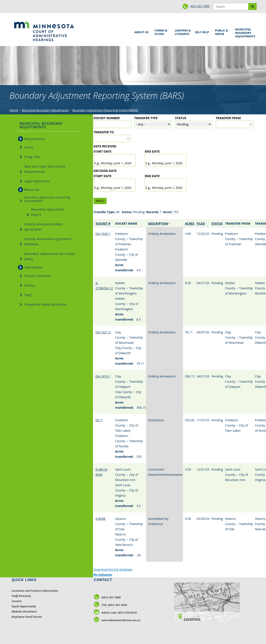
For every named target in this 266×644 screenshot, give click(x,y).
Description (160, 223)
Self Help (201, 31)
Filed (201, 223)
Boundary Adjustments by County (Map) (50, 256)
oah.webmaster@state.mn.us (117, 620)
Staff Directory (21, 596)
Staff (28, 295)
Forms (29, 147)
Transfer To (104, 132)
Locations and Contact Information (35, 591)
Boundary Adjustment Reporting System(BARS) (105, 110)
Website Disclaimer (24, 611)
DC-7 (99, 420)
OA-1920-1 (103, 234)
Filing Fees (32, 157)
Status (181, 118)
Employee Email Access (27, 617)
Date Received (105, 146)
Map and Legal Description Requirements (45, 169)
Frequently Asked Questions (45, 304)
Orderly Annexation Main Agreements (43, 227)
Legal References (37, 181)
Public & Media (222, 32)
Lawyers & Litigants (182, 32)
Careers (17, 601)
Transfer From (228, 118)
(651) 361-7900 (200, 6)
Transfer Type (146, 118)
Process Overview (38, 276)
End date (152, 151)
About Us (141, 31)
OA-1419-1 (103, 376)
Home (14, 110)
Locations (192, 619)
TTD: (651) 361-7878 (110, 605)
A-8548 (100, 519)
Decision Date (105, 171)
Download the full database (113, 569)
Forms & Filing (162, 32)
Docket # (103, 223)
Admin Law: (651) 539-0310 (115, 613)
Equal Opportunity (24, 606)
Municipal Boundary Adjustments (244, 33)
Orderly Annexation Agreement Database (48, 241)
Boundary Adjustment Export (48, 212)
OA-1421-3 (103, 332)
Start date (102, 151)
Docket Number (107, 118)
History (30, 285)
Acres (190, 223)
